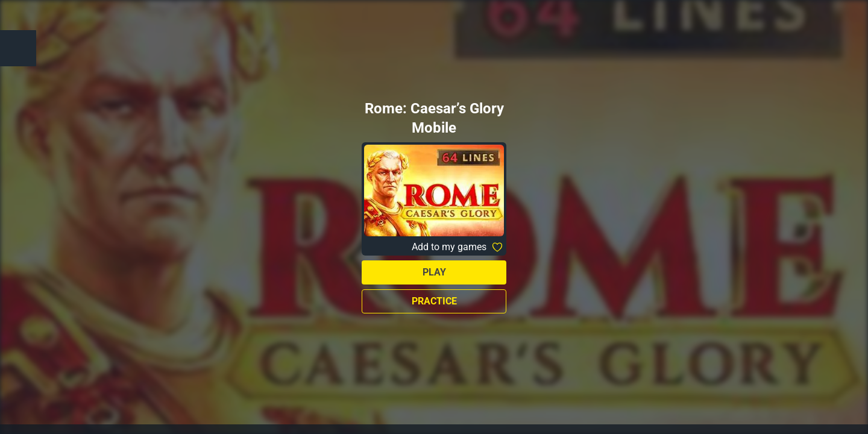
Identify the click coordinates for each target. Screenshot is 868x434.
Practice (434, 301)
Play (434, 272)
